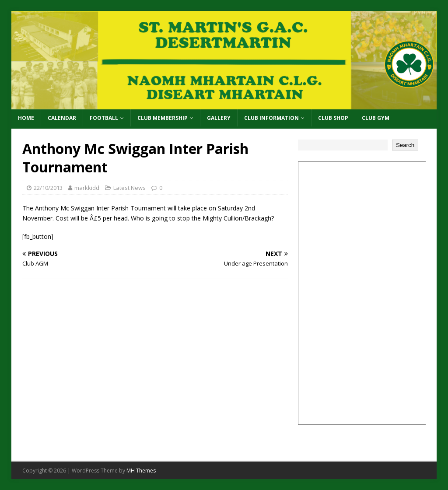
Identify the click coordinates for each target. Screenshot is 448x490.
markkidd (87, 188)
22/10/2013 (48, 188)
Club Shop (333, 118)
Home (26, 118)
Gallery (219, 118)
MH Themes (141, 471)
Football (104, 118)
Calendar (62, 118)
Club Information (271, 118)
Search (405, 145)
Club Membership (163, 118)
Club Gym (376, 118)
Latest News (129, 188)
